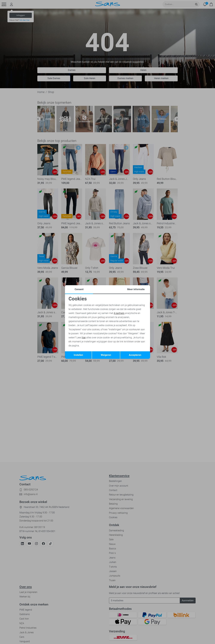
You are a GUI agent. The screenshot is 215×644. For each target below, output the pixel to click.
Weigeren (106, 355)
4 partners (119, 313)
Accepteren (135, 355)
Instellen (78, 355)
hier (84, 338)
